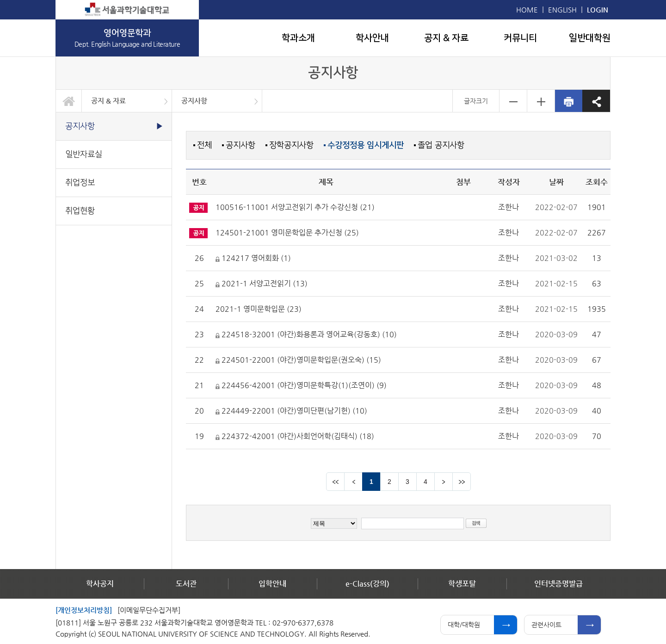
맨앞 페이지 (335, 482)
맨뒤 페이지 (462, 482)
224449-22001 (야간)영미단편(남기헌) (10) (291, 411)
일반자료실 (84, 154)
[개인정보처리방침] (84, 610)
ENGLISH (562, 9)
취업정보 (80, 183)
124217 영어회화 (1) (253, 258)
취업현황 (80, 211)
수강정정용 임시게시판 (366, 145)
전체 (204, 145)
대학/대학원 (464, 625)
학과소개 (298, 38)
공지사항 (194, 101)
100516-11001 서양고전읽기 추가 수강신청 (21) (295, 207)
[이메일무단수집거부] (149, 610)
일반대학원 (590, 38)
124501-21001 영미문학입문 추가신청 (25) (287, 232)
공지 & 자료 (446, 38)
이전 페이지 (353, 482)
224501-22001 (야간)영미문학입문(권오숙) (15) (298, 360)
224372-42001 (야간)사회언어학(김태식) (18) (295, 436)
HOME (527, 9)
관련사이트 (546, 625)
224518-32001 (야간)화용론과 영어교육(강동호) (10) (306, 334)
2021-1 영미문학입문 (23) (259, 309)
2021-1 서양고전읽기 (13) (262, 283)
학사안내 (372, 38)
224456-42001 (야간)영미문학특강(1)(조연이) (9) (301, 385)
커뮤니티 (520, 38)
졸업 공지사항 (441, 145)
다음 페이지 (444, 482)
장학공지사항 (291, 145)
